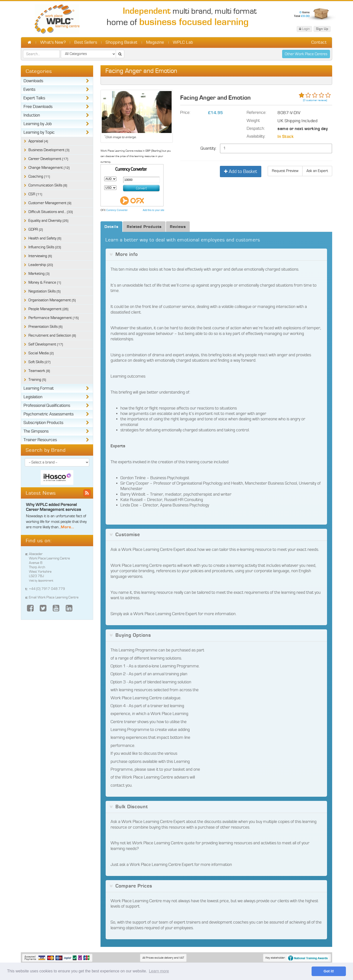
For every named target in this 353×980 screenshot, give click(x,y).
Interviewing (40, 256)
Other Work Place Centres (306, 54)
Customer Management (50, 203)
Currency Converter (117, 210)
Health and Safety (45, 238)
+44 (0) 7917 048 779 (47, 589)
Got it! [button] (329, 971)
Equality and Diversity (48, 221)
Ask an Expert (317, 171)
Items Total (302, 14)
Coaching (39, 177)
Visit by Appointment (41, 581)
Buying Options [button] (133, 635)
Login (304, 29)
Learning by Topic (39, 132)
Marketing (39, 274)
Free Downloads (38, 107)
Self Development (46, 344)
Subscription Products (43, 423)
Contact (319, 42)
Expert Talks (34, 98)
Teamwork (39, 371)
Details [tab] (111, 227)
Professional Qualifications (47, 406)
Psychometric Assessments (49, 414)
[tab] (216, 254)
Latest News (41, 493)
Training (37, 380)
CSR (35, 194)
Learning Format (39, 388)
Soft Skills (39, 362)
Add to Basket (241, 172)
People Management (48, 309)
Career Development (48, 159)
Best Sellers (86, 42)
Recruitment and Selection (52, 336)
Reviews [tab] (178, 227)
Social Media (41, 353)
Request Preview (285, 171)
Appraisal (38, 141)
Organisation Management (52, 300)
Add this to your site (153, 210)
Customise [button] (128, 535)
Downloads (33, 81)
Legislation (33, 397)
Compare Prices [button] (134, 886)
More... (68, 527)
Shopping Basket (122, 42)
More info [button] (127, 254)
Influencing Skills (45, 247)
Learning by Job (38, 124)
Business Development (49, 150)
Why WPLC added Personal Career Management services (54, 507)
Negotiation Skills (44, 291)
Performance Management (54, 318)
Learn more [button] (159, 971)
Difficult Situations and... (51, 212)
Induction (32, 115)
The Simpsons (36, 431)
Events (29, 90)
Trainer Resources (40, 440)
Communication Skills (48, 185)
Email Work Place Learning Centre (54, 597)
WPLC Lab (183, 42)
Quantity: (208, 148)
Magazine (155, 42)
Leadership (41, 265)
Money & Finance (45, 283)
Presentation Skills (45, 327)
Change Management (49, 168)
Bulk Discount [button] (132, 807)
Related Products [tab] (144, 227)
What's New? (53, 42)
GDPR (36, 230)
